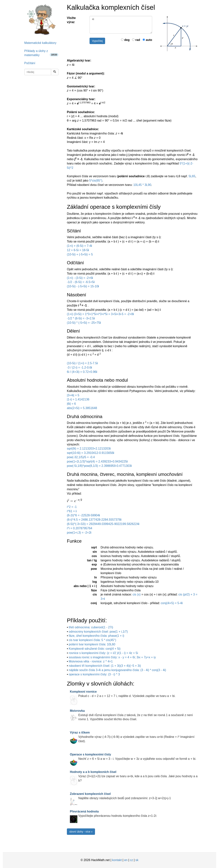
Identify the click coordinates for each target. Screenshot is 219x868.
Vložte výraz (71, 20)
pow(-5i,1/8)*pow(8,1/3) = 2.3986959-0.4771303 (99, 466)
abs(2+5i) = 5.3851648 (82, 408)
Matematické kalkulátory (40, 43)
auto (147, 40)
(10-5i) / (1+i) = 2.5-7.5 (82, 363)
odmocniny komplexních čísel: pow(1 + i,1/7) (98, 632)
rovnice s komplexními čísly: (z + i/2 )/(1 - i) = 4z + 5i (103, 653)
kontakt (117, 860)
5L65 (192, 176)
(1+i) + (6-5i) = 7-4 (79, 246)
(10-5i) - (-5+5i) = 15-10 (83, 286)
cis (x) (137, 594)
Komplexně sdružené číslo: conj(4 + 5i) (95, 649)
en (126, 860)
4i (121, 25)
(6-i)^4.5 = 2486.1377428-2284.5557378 (94, 520)
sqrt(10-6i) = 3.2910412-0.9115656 (90, 453)
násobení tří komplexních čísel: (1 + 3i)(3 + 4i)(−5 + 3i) (105, 666)
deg (125, 40)
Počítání (30, 63)
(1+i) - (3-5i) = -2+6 (80, 278)
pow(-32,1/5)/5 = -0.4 (81, 457)
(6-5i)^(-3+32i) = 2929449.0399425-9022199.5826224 (103, 524)
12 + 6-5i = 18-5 (78, 250)
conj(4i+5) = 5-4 (172, 603)
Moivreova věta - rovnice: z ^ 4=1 (91, 661)
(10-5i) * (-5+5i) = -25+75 (84, 323)
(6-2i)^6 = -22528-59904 (83, 515)
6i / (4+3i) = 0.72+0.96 (82, 372)
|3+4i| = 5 (73, 395)
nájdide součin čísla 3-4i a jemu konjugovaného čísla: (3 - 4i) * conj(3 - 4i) (117, 670)
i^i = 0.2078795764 (80, 528)
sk (137, 860)
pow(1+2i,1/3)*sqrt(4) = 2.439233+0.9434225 (97, 461)
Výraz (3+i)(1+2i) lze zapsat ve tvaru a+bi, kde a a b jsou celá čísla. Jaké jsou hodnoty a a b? (134, 776)
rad (136, 40)
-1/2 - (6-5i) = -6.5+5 (81, 282)
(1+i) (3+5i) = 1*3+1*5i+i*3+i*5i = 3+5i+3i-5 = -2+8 (100, 314)
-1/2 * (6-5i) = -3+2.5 (81, 318)
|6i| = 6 (71, 404)
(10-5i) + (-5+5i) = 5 (80, 254)
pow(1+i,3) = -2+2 (79, 533)
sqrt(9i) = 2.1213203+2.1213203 (89, 449)
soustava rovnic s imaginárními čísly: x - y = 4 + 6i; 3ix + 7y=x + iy (112, 657)
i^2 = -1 (72, 507)
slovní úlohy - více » (81, 832)
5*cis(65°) (96, 181)
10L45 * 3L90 (142, 185)
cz (132, 860)
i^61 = (72, 511)
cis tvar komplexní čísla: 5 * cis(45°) (92, 640)
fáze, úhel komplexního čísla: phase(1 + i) (96, 636)
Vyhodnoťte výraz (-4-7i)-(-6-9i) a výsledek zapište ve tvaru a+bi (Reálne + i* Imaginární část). (132, 737)
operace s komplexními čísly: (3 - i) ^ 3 (94, 674)
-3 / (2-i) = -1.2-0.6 (79, 368)
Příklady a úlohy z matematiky (41, 53)
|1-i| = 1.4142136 (78, 399)
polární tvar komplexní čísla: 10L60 (92, 644)
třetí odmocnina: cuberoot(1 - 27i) (91, 627)
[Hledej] (55, 72)
